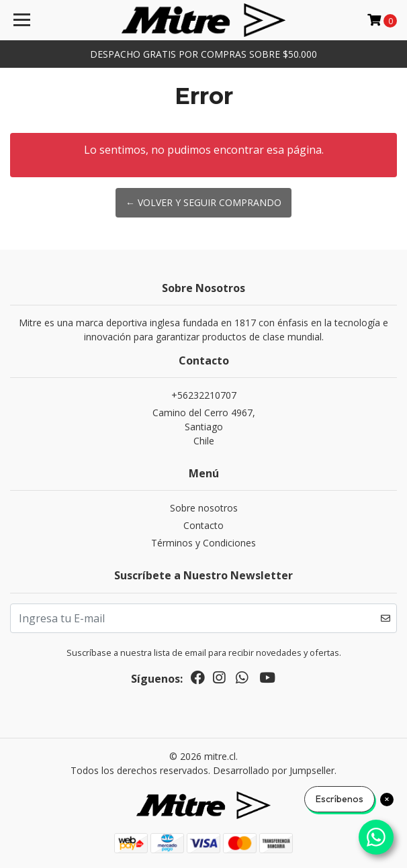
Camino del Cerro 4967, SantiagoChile (204, 427)
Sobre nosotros (204, 508)
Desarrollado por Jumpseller (274, 770)
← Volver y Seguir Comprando (203, 202)
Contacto (203, 525)
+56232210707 (204, 395)
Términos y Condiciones (203, 543)
